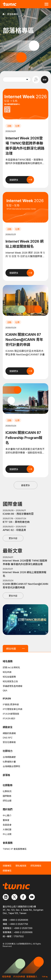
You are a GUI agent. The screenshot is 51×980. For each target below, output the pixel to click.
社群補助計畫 (9, 762)
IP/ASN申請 (19, 977)
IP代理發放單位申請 (13, 709)
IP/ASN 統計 (9, 718)
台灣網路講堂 (9, 757)
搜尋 (45, 80)
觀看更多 (26, 485)
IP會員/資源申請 (11, 704)
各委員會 (7, 825)
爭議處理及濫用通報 (13, 686)
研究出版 (7, 801)
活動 (9, 126)
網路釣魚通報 (9, 733)
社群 (17, 126)
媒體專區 (7, 871)
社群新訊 (7, 791)
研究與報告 (36, 866)
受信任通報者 (9, 742)
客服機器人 (32, 977)
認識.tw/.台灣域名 (11, 667)
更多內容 (13, 538)
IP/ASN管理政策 (11, 714)
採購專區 (7, 866)
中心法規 (7, 834)
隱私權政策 (21, 866)
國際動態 (7, 796)
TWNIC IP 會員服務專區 (15, 849)
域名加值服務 (9, 677)
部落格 (6, 775)
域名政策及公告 (10, 681)
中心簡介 (7, 815)
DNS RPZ (8, 738)
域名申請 (7, 672)
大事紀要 (7, 829)
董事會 (6, 820)
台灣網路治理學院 (11, 766)
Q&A (5, 690)
